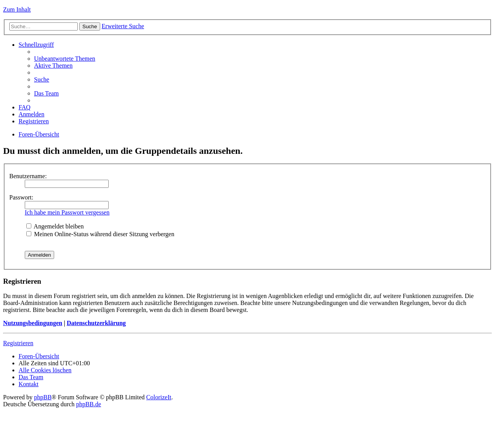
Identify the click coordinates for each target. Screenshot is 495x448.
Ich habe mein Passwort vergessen (67, 212)
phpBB (43, 397)
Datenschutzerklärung (96, 323)
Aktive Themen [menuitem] (53, 66)
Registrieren (18, 343)
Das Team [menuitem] (46, 93)
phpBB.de (89, 404)
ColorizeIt (159, 397)
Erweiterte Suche (123, 26)
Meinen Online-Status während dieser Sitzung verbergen (100, 234)
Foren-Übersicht (39, 134)
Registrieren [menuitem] (34, 121)
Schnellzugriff (36, 45)
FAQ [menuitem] (25, 107)
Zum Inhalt (17, 9)
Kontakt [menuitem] (29, 384)
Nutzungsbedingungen (33, 323)
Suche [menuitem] (42, 79)
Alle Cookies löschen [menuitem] (45, 370)
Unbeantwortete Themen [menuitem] (65, 59)
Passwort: (21, 197)
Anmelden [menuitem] (32, 114)
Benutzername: (28, 176)
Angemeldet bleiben (55, 226)
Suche (90, 26)
